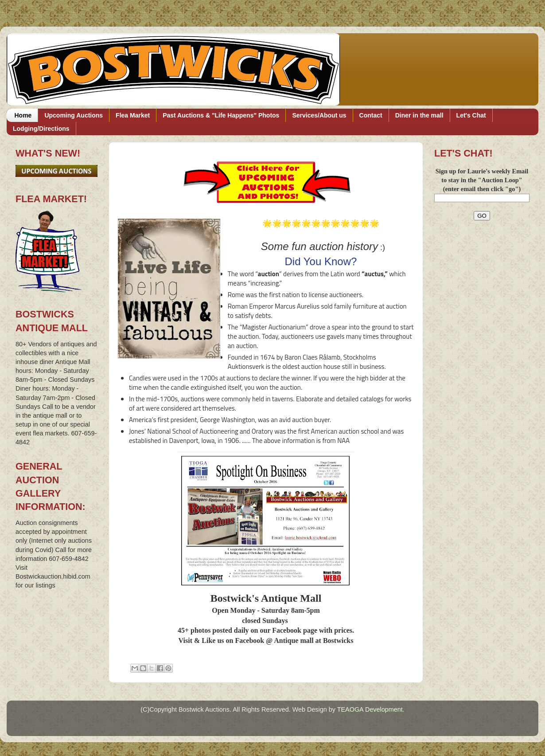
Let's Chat (471, 115)
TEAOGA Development (370, 709)
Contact (371, 115)
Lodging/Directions (41, 129)
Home (23, 115)
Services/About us (319, 115)
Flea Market (133, 115)
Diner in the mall (419, 115)
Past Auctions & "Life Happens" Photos (221, 115)
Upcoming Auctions (74, 115)
